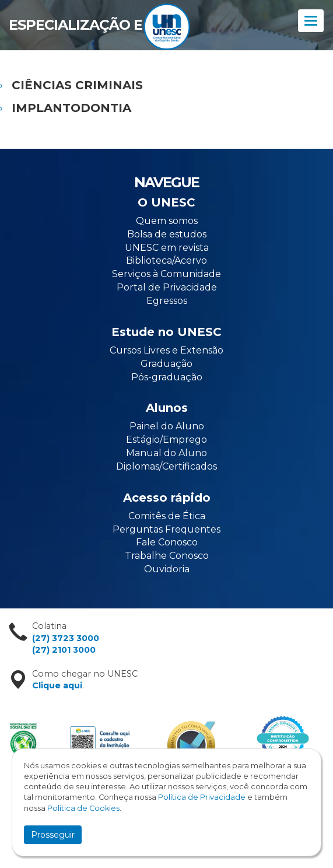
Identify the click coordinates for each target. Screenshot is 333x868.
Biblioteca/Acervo (166, 260)
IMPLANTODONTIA (71, 108)
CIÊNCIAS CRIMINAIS (77, 85)
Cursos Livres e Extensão (166, 350)
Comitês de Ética (167, 516)
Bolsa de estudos (167, 234)
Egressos (167, 301)
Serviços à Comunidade (166, 274)
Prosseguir (53, 835)
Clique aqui (57, 685)
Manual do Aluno (166, 453)
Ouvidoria (167, 569)
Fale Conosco (167, 542)
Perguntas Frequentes (166, 529)
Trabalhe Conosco (167, 556)
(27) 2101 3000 (64, 650)
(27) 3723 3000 (66, 638)
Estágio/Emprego (166, 440)
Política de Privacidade (202, 797)
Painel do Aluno (167, 426)
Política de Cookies (83, 808)
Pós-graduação (167, 377)
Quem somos (167, 221)
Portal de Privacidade (167, 287)
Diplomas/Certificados (166, 466)
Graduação (166, 364)
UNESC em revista (167, 248)
